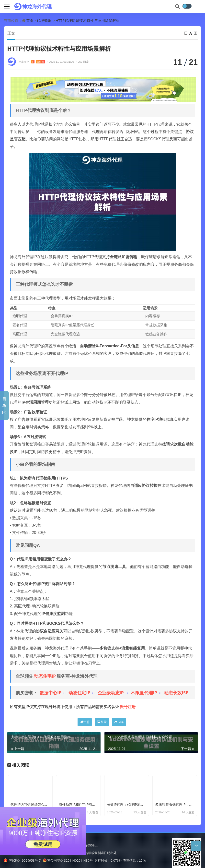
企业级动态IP (111, 693)
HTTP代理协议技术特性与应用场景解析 (88, 20)
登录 (102, 722)
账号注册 (128, 707)
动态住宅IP (45, 676)
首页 (30, 20)
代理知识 (44, 20)
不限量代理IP (144, 693)
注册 (85, 722)
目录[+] (4, 405)
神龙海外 (32, 62)
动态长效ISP (176, 693)
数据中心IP (51, 693)
